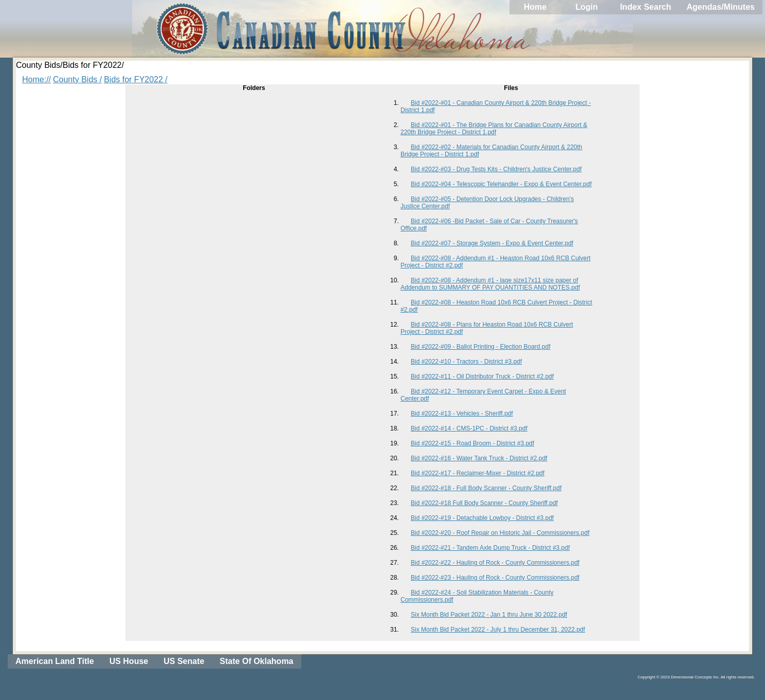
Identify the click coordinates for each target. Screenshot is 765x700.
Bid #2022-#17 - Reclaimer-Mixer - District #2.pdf (478, 473)
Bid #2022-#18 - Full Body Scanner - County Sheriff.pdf (486, 488)
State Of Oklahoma (256, 661)
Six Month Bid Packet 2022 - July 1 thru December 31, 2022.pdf (498, 630)
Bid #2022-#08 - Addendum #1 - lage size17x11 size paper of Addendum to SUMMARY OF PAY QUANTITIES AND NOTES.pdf (490, 284)
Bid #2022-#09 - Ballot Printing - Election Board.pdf (481, 347)
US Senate (184, 661)
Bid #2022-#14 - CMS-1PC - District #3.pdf (469, 428)
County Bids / (77, 79)
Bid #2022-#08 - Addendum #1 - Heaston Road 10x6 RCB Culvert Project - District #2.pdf (496, 262)
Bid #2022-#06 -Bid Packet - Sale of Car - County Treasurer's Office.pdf (489, 225)
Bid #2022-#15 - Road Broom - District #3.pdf (472, 443)
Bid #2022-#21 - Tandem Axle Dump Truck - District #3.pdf (490, 548)
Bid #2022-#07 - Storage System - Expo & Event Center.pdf (492, 243)
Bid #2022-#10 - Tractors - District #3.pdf (466, 362)
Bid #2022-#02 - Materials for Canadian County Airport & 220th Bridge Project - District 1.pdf (491, 151)
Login (587, 7)
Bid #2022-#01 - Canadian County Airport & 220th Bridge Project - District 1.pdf (496, 106)
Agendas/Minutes (721, 7)
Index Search (646, 7)
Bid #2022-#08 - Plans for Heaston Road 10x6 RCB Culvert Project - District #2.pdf (487, 328)
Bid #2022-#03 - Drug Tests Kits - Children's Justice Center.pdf (496, 169)
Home (535, 7)
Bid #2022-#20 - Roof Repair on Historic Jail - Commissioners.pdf (500, 533)
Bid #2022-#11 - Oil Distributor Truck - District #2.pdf (482, 376)
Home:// (37, 79)
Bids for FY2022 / (136, 79)
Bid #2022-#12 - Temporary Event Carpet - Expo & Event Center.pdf (483, 395)
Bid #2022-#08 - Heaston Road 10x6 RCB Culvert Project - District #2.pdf (496, 306)
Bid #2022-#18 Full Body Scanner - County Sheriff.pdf (484, 503)
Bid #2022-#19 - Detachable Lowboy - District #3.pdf (482, 518)
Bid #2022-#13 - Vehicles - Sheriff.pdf (462, 414)
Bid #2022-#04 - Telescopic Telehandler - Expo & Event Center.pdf (501, 184)
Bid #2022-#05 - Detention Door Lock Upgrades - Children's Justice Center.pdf (487, 203)
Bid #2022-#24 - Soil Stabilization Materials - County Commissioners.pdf (477, 596)
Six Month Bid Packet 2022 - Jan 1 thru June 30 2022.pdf (489, 615)
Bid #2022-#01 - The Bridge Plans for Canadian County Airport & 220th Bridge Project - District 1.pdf (494, 129)
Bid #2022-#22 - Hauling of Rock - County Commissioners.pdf (495, 563)
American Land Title (55, 661)
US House (129, 661)
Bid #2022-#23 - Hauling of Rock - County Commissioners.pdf (495, 578)
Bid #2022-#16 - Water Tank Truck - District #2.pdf (479, 458)
